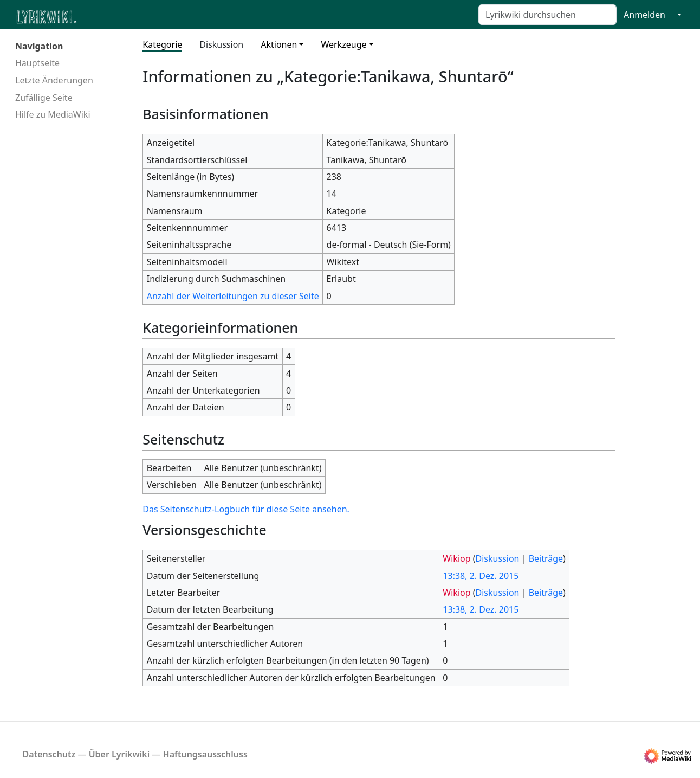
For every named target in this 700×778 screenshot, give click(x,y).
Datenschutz (49, 754)
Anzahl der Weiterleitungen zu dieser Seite (233, 296)
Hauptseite (37, 63)
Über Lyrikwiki (119, 754)
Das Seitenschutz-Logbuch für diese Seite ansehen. (246, 509)
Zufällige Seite (44, 98)
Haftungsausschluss (205, 754)
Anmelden (644, 15)
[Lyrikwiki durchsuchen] (547, 15)
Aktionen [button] (279, 44)
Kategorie (162, 44)
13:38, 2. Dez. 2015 (481, 576)
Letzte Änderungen (54, 80)
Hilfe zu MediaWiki (53, 114)
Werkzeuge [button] (343, 44)
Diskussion (221, 44)
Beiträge (546, 558)
